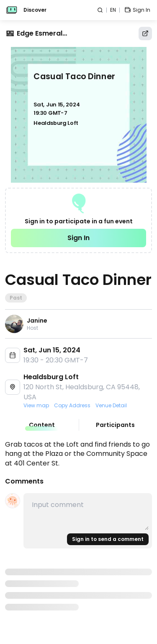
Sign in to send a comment (108, 539)
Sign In (78, 238)
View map (36, 406)
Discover (35, 10)
